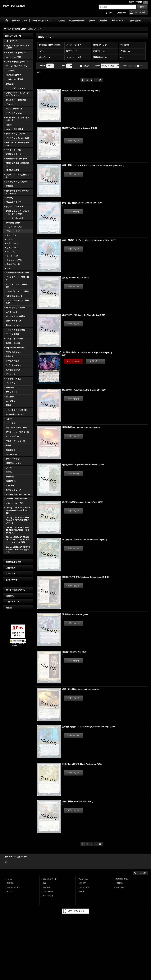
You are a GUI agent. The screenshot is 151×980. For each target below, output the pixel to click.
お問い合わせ (12, 580)
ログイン (111, 13)
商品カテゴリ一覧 (50, 879)
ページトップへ (142, 873)
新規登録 (122, 13)
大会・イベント (13, 602)
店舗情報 (10, 596)
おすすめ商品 (48, 891)
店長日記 (83, 883)
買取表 (9, 608)
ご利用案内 (11, 568)
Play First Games (14, 6)
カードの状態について (15, 590)
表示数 (43, 66)
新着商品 (46, 887)
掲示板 (82, 891)
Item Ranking (48, 896)
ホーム (10, 879)
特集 (45, 883)
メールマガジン (13, 574)
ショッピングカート (14, 887)
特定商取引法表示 (14, 562)
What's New (84, 879)
